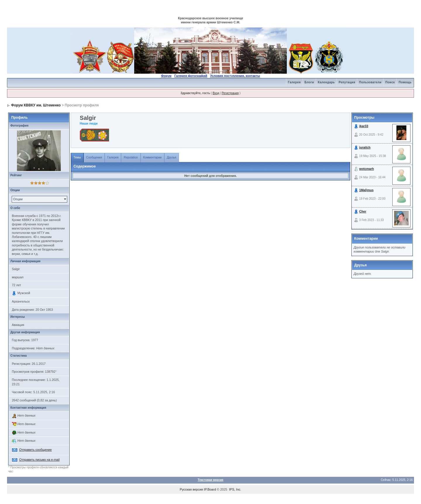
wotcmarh (367, 169)
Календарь (326, 82)
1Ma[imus (366, 190)
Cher (363, 211)
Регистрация (230, 93)
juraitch (365, 147)
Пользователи (370, 82)
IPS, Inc (235, 489)
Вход (216, 93)
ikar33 (364, 126)
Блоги (309, 82)
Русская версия (191, 489)
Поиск (390, 82)
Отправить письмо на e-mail (39, 460)
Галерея (294, 82)
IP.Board (210, 489)
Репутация (347, 82)
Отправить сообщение (35, 450)
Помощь (405, 82)
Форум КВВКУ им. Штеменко (36, 105)
